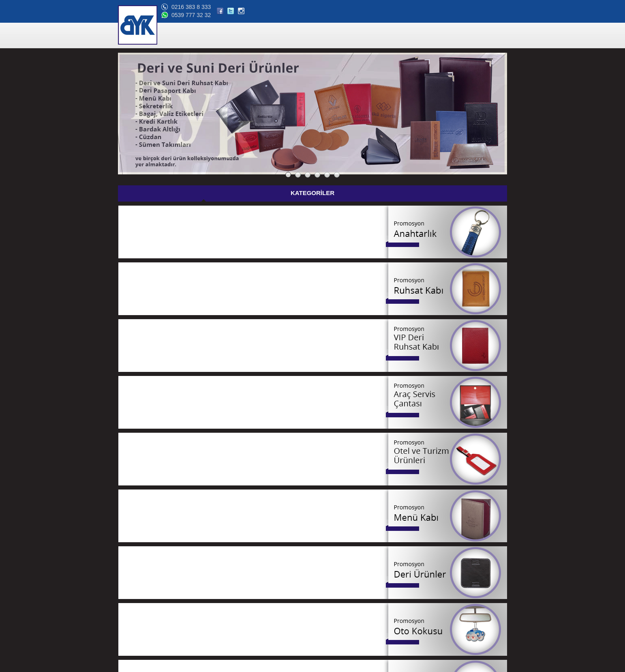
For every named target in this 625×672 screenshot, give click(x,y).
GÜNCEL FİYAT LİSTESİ (328, 194)
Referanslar (134, 595)
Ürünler (130, 575)
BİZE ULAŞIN (488, 36)
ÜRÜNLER (284, 36)
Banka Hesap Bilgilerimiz (149, 614)
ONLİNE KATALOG (417, 36)
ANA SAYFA (248, 36)
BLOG (456, 36)
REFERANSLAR (366, 36)
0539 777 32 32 (443, 15)
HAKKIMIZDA (321, 36)
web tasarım (494, 666)
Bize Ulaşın (134, 633)
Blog (127, 624)
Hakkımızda (135, 585)
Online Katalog (138, 604)
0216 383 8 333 (443, 7)
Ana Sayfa (133, 565)
